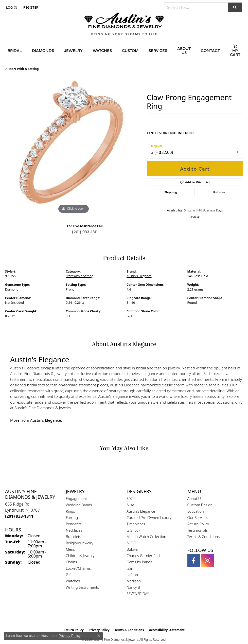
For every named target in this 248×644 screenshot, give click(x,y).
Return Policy (198, 524)
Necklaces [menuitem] (74, 530)
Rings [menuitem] (70, 511)
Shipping (171, 192)
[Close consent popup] (99, 636)
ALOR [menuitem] (131, 543)
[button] (11, 7)
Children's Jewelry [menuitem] (80, 556)
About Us (184, 50)
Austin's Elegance (139, 276)
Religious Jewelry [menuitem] (80, 543)
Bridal (15, 50)
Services (158, 50)
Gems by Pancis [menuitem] (139, 562)
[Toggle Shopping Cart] (235, 50)
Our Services (198, 518)
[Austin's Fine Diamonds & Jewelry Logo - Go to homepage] (124, 24)
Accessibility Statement (167, 630)
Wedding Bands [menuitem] (79, 505)
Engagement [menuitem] (77, 499)
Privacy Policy (69, 636)
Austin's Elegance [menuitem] (141, 511)
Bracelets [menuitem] (74, 537)
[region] (73, 146)
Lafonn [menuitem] (132, 575)
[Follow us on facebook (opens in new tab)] (194, 561)
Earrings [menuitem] (73, 518)
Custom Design (200, 505)
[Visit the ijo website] (133, 615)
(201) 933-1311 (85, 231)
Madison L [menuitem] (135, 581)
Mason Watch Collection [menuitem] (146, 537)
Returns (219, 192)
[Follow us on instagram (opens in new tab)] (208, 561)
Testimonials (198, 530)
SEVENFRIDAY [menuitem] (138, 594)
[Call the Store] (19, 516)
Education (196, 511)
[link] (30, 7)
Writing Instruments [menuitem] (83, 587)
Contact (210, 50)
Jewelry (73, 50)
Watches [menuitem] (73, 581)
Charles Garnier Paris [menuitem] (144, 556)
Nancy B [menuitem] (133, 587)
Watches (102, 50)
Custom (130, 50)
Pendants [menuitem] (74, 524)
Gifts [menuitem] (70, 575)
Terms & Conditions (204, 537)
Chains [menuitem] (72, 562)
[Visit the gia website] (116, 615)
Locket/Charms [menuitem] (78, 568)
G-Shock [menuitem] (133, 530)
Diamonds (43, 50)
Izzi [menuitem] (129, 568)
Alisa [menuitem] (130, 505)
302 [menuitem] (130, 499)
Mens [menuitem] (70, 549)
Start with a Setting (24, 69)
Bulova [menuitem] (132, 549)
